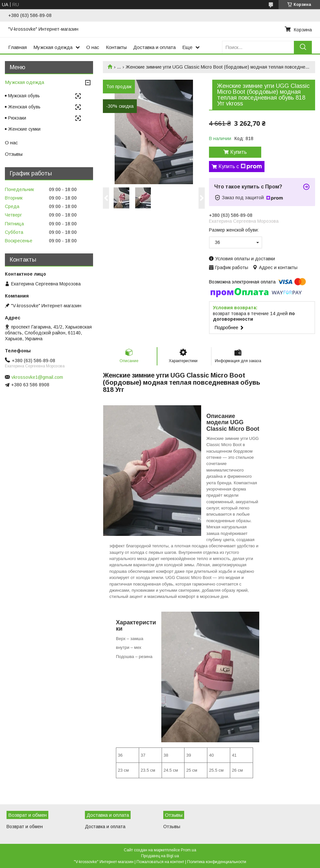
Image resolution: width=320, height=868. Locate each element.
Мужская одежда (53, 47)
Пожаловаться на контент (160, 862)
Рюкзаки (17, 118)
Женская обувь (24, 107)
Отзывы (14, 154)
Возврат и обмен (25, 827)
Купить (239, 152)
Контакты (116, 47)
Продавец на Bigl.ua (160, 856)
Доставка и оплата (154, 47)
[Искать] (303, 47)
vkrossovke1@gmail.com (37, 377)
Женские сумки (24, 129)
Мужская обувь (24, 96)
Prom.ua (189, 850)
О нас (93, 47)
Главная (17, 47)
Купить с (240, 167)
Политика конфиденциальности (217, 862)
